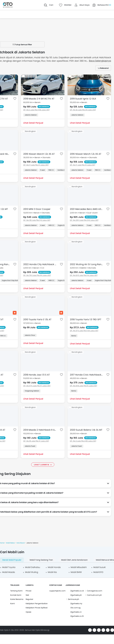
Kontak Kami (16, 595)
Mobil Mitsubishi (79, 567)
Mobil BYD (98, 572)
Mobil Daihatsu (33, 567)
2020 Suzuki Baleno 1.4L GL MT (86, 430)
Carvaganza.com (94, 591)
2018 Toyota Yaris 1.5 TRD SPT (86, 319)
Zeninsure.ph (73, 599)
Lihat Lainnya (42, 465)
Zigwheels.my (76, 603)
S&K (27, 595)
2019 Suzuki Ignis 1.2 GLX (83, 99)
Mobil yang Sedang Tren (41, 560)
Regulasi (29, 599)
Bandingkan (30, 76)
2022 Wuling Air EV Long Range (86, 264)
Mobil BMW (76, 572)
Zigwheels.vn (76, 612)
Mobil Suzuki (99, 567)
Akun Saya (84, 5)
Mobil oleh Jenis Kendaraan (74, 560)
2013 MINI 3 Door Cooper (37, 209)
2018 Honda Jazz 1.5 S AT (37, 375)
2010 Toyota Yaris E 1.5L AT (37, 319)
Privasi (28, 591)
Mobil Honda (54, 567)
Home (2, 543)
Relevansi (104, 68)
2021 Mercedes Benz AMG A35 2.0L (86, 209)
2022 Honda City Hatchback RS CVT (40, 264)
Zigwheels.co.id (77, 591)
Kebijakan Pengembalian (37, 603)
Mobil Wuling (32, 572)
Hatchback (21, 543)
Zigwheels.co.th (77, 616)
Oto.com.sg (75, 608)
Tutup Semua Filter (22, 45)
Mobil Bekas (10, 543)
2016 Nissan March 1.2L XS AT (39, 154)
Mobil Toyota (9, 567)
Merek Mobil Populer (12, 560)
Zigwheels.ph (76, 595)
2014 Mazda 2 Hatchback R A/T (40, 430)
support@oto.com (57, 591)
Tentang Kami (16, 591)
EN (107, 5)
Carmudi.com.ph (94, 595)
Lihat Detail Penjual (33, 123)
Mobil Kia (52, 572)
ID (110, 5)
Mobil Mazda (9, 572)
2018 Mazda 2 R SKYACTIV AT (39, 99)
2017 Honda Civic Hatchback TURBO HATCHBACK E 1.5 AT (86, 375)
